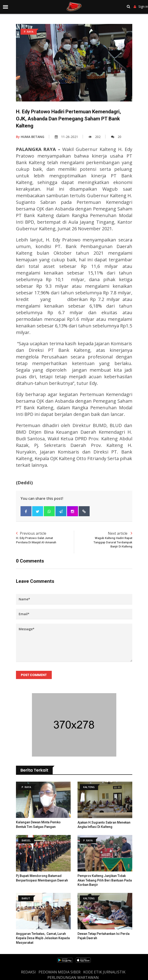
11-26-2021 (66, 137)
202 (95, 137)
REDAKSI (28, 972)
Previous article (45, 538)
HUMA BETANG (30, 137)
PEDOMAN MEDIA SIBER (60, 972)
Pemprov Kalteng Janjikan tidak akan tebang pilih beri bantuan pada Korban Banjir (105, 880)
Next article (103, 540)
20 (116, 137)
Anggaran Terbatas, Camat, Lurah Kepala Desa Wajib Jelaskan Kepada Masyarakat (43, 938)
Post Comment (34, 675)
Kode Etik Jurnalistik (104, 972)
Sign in (141, 7)
